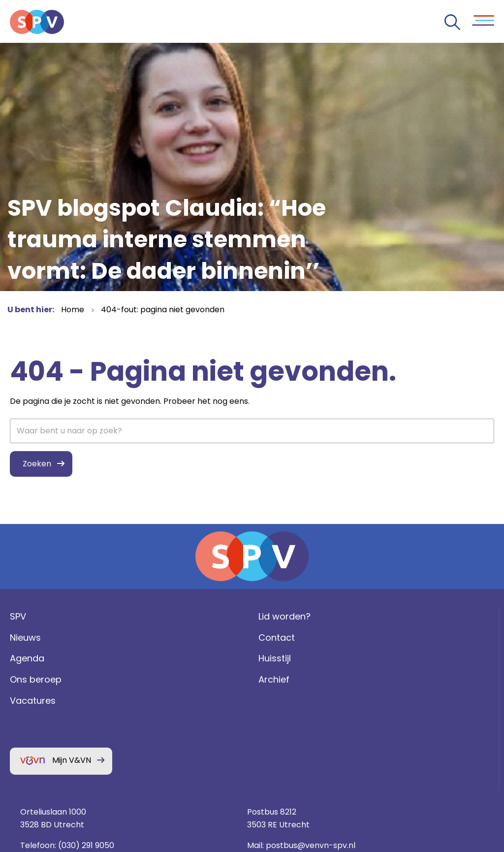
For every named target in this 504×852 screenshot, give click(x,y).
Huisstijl (151, 681)
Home (73, 310)
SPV (16, 639)
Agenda (25, 681)
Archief (150, 703)
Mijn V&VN (69, 783)
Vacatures (30, 723)
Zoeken (34, 465)
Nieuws (23, 660)
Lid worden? (161, 639)
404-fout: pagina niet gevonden (163, 310)
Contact (153, 660)
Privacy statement (420, 741)
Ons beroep (33, 703)
